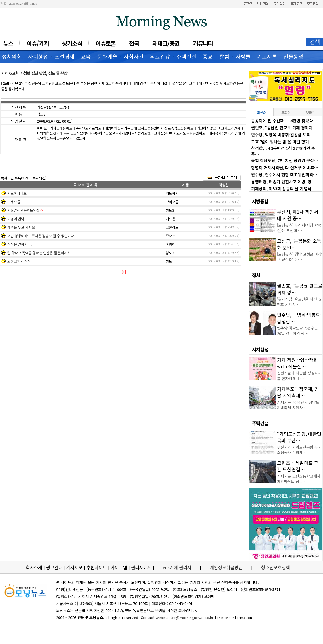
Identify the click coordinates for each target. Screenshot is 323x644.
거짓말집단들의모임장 (23, 210)
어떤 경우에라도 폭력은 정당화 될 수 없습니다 (41, 236)
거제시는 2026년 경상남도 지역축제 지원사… (298, 405)
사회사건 (134, 56)
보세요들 (14, 202)
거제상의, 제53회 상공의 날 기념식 (281, 189)
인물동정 (293, 56)
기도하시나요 (17, 193)
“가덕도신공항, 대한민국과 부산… (299, 437)
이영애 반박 (16, 219)
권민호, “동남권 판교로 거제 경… (300, 289)
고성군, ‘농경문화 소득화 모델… (299, 244)
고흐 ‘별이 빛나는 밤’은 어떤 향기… (282, 142)
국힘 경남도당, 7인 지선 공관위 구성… (285, 160)
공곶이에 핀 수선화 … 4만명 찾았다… (284, 121)
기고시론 (267, 56)
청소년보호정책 (276, 567)
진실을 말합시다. (19, 244)
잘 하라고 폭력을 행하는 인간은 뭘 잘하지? (38, 253)
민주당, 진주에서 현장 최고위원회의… (284, 174)
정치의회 (12, 56)
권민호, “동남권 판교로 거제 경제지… (284, 128)
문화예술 (107, 56)
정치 (256, 275)
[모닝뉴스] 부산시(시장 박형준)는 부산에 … (299, 228)
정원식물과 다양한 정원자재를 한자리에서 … (299, 376)
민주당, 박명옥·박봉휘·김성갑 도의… (283, 135)
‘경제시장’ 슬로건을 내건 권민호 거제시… (299, 302)
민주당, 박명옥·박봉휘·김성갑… (299, 318)
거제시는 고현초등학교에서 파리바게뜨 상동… (299, 479)
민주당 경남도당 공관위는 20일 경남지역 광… (297, 331)
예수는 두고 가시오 (21, 227)
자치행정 (38, 56)
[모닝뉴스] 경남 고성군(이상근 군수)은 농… (299, 257)
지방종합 (260, 201)
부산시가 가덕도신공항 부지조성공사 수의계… (299, 450)
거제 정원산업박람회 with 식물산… (297, 363)
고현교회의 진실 (19, 261)
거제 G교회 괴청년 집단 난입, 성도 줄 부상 (34, 73)
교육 (86, 56)
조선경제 (64, 56)
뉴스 (8, 43)
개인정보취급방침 (226, 567)
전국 (134, 43)
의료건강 (160, 56)
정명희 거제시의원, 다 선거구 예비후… (285, 167)
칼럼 (224, 56)
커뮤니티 (203, 43)
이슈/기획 (38, 43)
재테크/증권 (166, 43)
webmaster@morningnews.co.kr (185, 617)
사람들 (243, 56)
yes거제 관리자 (178, 567)
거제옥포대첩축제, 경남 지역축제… (298, 392)
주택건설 (186, 56)
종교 (208, 56)
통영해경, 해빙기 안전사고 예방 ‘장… (283, 182)
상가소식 (72, 43)
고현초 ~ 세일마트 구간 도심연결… (298, 466)
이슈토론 (106, 43)
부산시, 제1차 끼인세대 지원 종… (298, 215)
